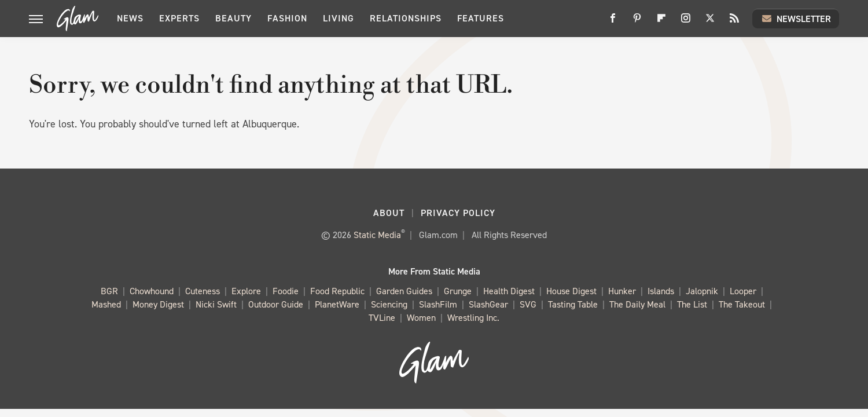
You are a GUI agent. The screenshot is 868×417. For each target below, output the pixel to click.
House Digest (571, 292)
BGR (109, 292)
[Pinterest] (637, 22)
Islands (661, 292)
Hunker (622, 292)
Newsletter (796, 19)
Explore (246, 292)
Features (481, 18)
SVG (528, 305)
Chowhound (152, 292)
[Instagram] (686, 22)
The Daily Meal (637, 305)
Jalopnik (702, 292)
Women (421, 318)
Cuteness (203, 292)
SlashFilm (438, 305)
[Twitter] (710, 22)
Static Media (377, 235)
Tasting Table (573, 305)
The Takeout (742, 305)
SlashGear (488, 305)
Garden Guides (404, 292)
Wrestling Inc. (473, 318)
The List (692, 305)
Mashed (106, 305)
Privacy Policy (458, 213)
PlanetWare (337, 305)
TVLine (382, 318)
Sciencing (389, 305)
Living (339, 18)
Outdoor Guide (276, 305)
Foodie (286, 292)
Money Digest (158, 305)
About (389, 213)
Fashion (287, 18)
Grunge (458, 292)
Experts (179, 18)
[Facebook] (613, 22)
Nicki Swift (216, 305)
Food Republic (337, 292)
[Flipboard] (661, 22)
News (130, 18)
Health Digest (509, 292)
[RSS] (734, 22)
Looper (743, 292)
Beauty (233, 18)
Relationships (406, 18)
